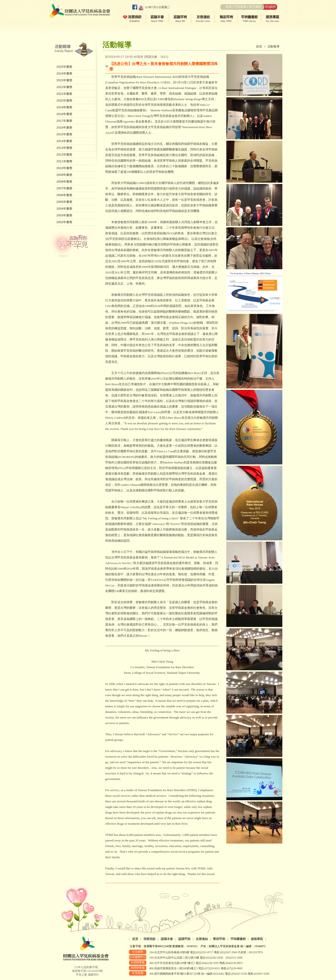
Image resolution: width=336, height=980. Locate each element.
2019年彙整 (64, 107)
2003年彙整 (64, 215)
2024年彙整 (64, 73)
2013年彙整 (64, 148)
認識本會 (167, 939)
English (271, 7)
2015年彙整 (64, 134)
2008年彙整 (64, 182)
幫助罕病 (219, 939)
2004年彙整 (64, 209)
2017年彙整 (64, 121)
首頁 (229, 7)
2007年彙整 (64, 188)
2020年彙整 (64, 100)
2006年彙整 (64, 195)
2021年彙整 (64, 94)
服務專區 (257, 939)
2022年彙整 (64, 87)
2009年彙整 (64, 175)
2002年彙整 (64, 222)
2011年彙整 (64, 161)
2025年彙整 (64, 67)
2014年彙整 (64, 141)
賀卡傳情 (255, 7)
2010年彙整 (64, 168)
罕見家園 (240, 7)
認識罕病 (184, 939)
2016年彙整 (64, 128)
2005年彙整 (64, 202)
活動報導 (273, 46)
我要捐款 (150, 939)
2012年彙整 (64, 155)
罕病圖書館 (238, 939)
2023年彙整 (64, 80)
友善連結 (202, 939)
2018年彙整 (64, 114)
